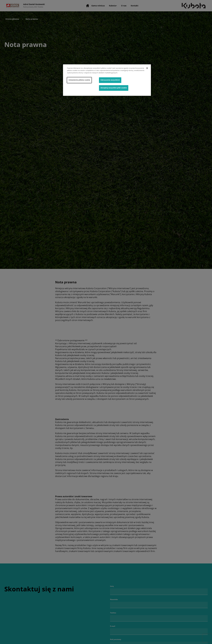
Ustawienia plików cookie (79, 80)
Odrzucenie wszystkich (110, 80)
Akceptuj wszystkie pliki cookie (114, 88)
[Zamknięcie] (147, 68)
